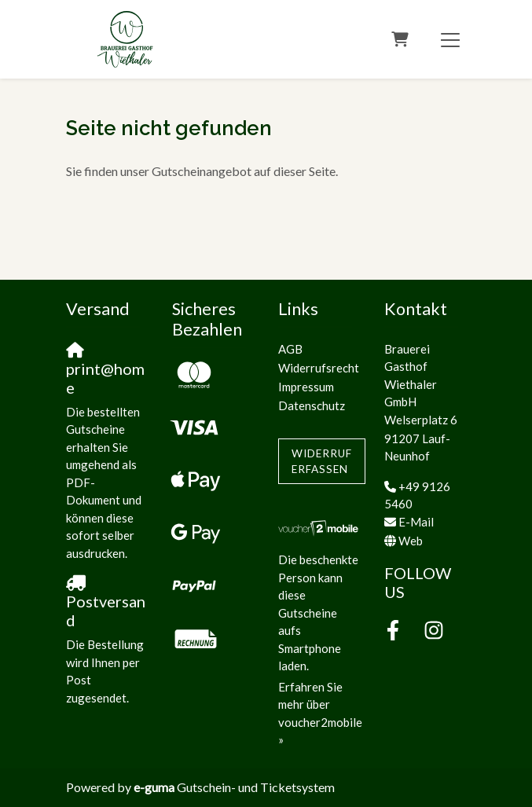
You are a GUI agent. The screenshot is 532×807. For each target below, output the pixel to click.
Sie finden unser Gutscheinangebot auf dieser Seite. (202, 171)
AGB (290, 349)
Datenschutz (312, 405)
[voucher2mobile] (319, 527)
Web (411, 541)
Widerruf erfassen (322, 461)
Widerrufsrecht (319, 368)
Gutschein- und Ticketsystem (234, 787)
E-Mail (416, 522)
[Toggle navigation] (450, 39)
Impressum (306, 387)
